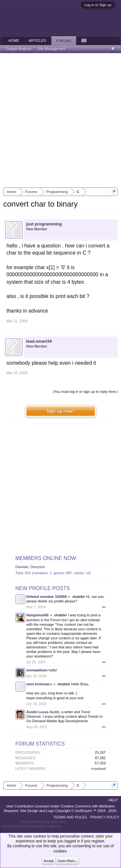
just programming (44, 224)
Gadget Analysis (19, 49)
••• (104, 607)
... (74, 49)
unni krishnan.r (39, 684)
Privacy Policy (105, 817)
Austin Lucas (38, 712)
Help (113, 800)
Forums (64, 41)
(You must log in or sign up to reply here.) (85, 392)
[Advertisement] (60, 120)
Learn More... (67, 861)
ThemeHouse (73, 826)
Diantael (22, 567)
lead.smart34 (39, 341)
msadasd (99, 769)
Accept (49, 861)
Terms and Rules (70, 817)
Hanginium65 (38, 615)
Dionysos (38, 567)
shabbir (79, 597)
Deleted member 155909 (47, 597)
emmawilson (37, 670)
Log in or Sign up (98, 5)
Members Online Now (46, 558)
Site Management (52, 49)
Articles (37, 40)
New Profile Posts (43, 588)
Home (14, 40)
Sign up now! (60, 411)
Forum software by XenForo (43, 822)
